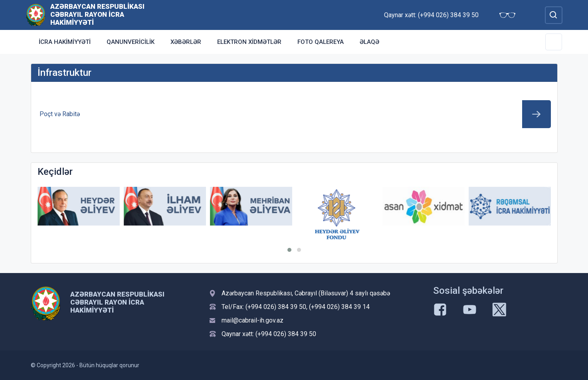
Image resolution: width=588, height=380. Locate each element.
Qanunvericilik (131, 42)
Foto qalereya (321, 42)
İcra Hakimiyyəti (65, 42)
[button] (289, 250)
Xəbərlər (186, 42)
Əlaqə (369, 42)
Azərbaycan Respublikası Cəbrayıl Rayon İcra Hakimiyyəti (97, 14)
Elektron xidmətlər (249, 42)
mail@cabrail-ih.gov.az (252, 320)
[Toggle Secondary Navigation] (554, 42)
